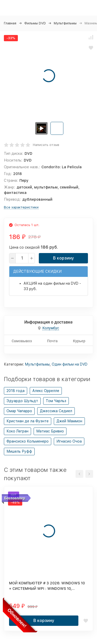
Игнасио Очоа (69, 441)
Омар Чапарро (19, 411)
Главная (10, 23)
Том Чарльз (56, 401)
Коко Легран (17, 431)
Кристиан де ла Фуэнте (28, 421)
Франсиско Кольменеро (28, 441)
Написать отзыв (46, 145)
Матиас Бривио (50, 431)
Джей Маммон (69, 421)
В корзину (64, 258)
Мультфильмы (65, 23)
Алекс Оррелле (46, 391)
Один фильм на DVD (70, 364)
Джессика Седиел (56, 411)
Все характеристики (21, 207)
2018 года (16, 391)
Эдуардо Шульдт (22, 401)
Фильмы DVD (35, 23)
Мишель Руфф (19, 451)
